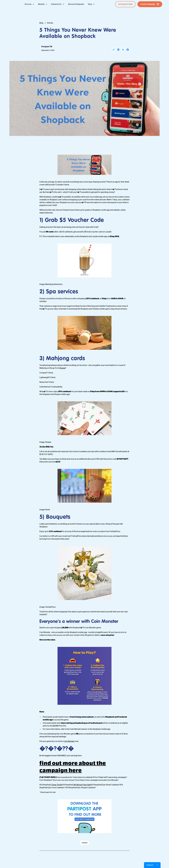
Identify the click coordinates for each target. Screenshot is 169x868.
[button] (29, 4)
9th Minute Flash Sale (82, 785)
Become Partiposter (76, 4)
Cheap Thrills (56, 785)
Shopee (62, 368)
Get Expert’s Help (125, 4)
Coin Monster (69, 741)
